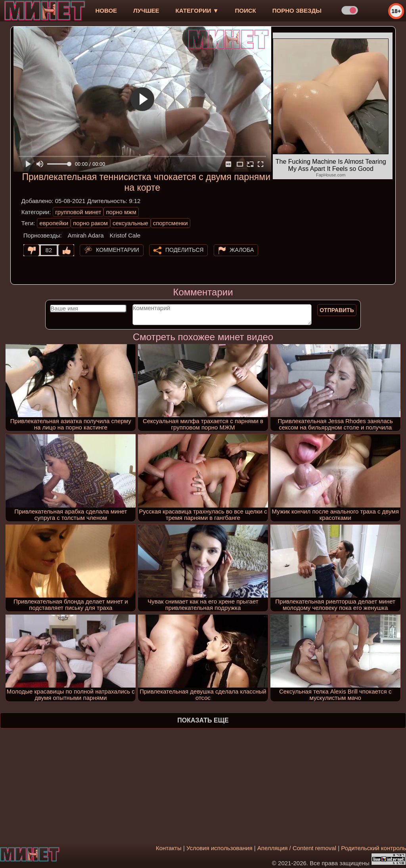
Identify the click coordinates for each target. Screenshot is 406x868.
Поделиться (184, 250)
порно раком (90, 223)
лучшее (146, 11)
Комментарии (118, 250)
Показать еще (203, 720)
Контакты (169, 848)
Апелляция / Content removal (297, 848)
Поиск (246, 11)
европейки (54, 223)
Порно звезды (297, 11)
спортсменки (170, 223)
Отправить (337, 310)
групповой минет (78, 212)
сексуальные (130, 223)
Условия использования (219, 848)
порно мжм (121, 212)
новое (106, 11)
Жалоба (242, 250)
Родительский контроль (373, 848)
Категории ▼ (197, 11)
